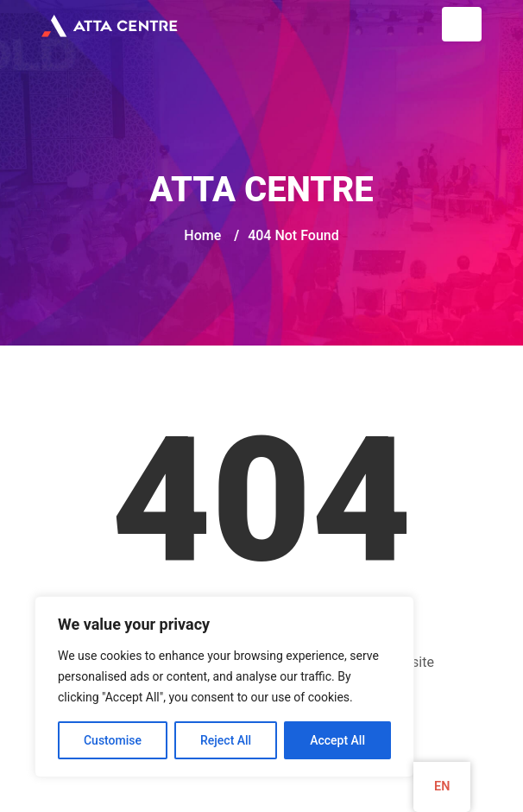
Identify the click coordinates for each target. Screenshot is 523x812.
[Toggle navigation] (462, 24)
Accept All (337, 740)
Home (202, 235)
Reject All (226, 740)
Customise (113, 740)
